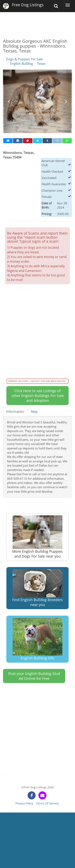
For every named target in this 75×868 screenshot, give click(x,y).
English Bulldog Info (37, 639)
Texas (41, 64)
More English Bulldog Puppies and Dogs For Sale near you (37, 537)
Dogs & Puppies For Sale (24, 59)
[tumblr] (47, 141)
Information (15, 412)
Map (34, 412)
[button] (9, 101)
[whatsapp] (67, 141)
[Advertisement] (37, 22)
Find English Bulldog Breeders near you (37, 588)
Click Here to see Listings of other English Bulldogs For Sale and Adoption (38, 396)
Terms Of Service (47, 803)
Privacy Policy (24, 803)
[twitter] (37, 141)
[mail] (8, 141)
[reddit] (57, 141)
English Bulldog (21, 64)
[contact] (42, 795)
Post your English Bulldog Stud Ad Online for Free (34, 676)
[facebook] (18, 141)
